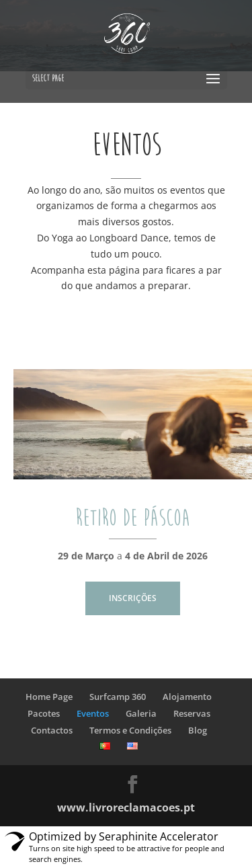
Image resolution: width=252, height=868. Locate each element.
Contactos (52, 730)
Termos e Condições (130, 730)
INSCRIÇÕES (133, 598)
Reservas (192, 713)
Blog (198, 730)
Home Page (49, 697)
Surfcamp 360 (118, 697)
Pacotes (44, 713)
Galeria (141, 713)
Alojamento (187, 697)
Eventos (93, 713)
